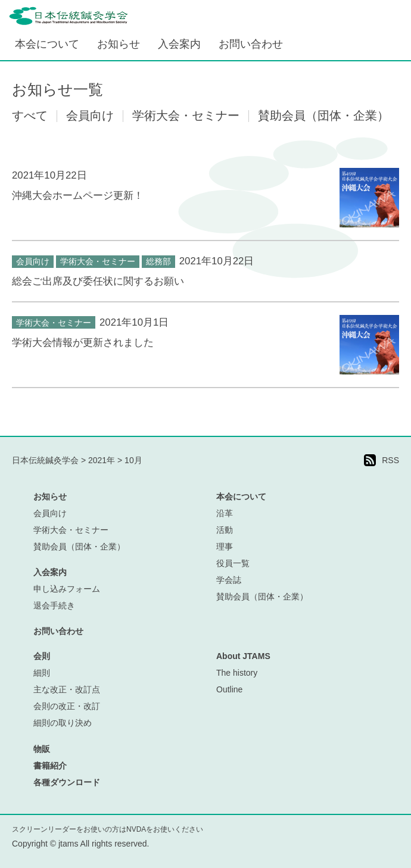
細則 (42, 673)
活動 (225, 530)
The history (237, 673)
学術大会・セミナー (98, 261)
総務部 (158, 261)
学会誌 (229, 580)
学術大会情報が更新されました (83, 343)
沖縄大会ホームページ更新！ (78, 196)
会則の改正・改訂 (67, 706)
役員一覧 (233, 563)
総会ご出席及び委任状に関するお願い (98, 281)
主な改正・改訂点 (67, 689)
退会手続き (54, 605)
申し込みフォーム (67, 589)
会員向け (33, 261)
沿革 (225, 513)
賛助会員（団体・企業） (79, 547)
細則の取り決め (63, 723)
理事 (225, 547)
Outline (229, 689)
